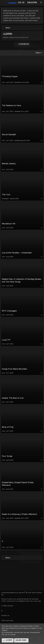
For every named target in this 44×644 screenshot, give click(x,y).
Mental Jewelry (9, 164)
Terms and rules (7, 620)
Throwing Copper (10, 76)
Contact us (5, 615)
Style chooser (7, 606)
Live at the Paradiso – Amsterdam (17, 253)
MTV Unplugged (9, 311)
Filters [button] (38, 53)
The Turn (6, 195)
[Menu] (3, 3)
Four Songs (7, 456)
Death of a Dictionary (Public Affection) (19, 514)
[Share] (41, 82)
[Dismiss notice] (40, 11)
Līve (3, 82)
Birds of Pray (8, 427)
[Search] (41, 3)
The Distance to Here (11, 105)
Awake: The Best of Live (13, 398)
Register (22, 13)
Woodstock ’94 (9, 224)
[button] (22, 611)
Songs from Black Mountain (14, 369)
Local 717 (6, 340)
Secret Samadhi (9, 134)
